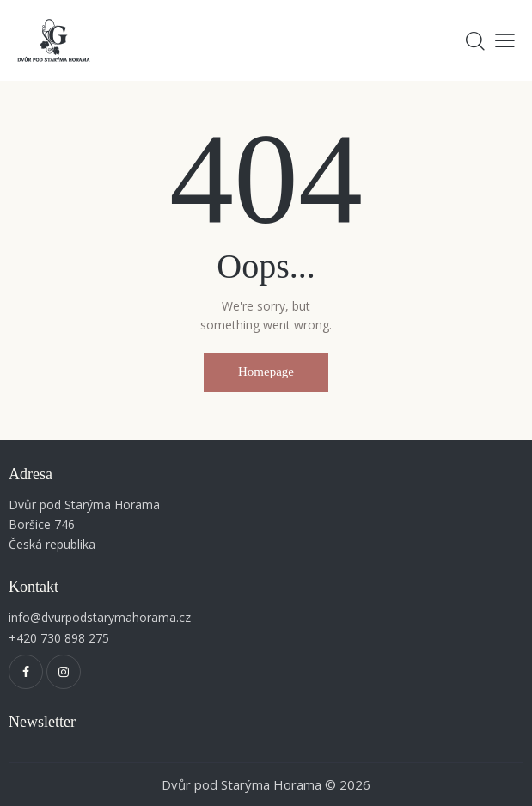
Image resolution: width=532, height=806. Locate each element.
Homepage (266, 372)
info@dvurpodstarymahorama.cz (100, 617)
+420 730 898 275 (59, 638)
